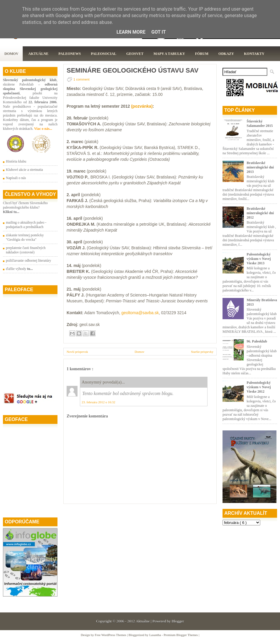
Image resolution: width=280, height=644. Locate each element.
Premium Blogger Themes (181, 635)
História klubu (16, 161)
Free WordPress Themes (111, 635)
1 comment (81, 79)
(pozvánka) (142, 106)
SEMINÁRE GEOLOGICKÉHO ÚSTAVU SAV (132, 71)
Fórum (202, 54)
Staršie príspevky (202, 352)
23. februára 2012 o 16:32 (98, 402)
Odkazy (226, 54)
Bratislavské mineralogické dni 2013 (260, 167)
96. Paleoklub (257, 341)
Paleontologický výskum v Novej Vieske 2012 (259, 387)
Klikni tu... (11, 212)
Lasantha (155, 635)
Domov (11, 54)
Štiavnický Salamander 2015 (260, 123)
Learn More (131, 32)
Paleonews (70, 54)
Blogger (178, 621)
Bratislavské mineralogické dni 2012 (260, 213)
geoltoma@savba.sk (140, 313)
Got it (158, 32)
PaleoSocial (103, 54)
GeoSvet (135, 54)
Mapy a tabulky (169, 54)
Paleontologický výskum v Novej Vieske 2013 (259, 259)
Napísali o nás (16, 178)
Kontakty (254, 54)
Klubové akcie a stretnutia (24, 170)
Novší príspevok (77, 352)
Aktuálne (38, 54)
